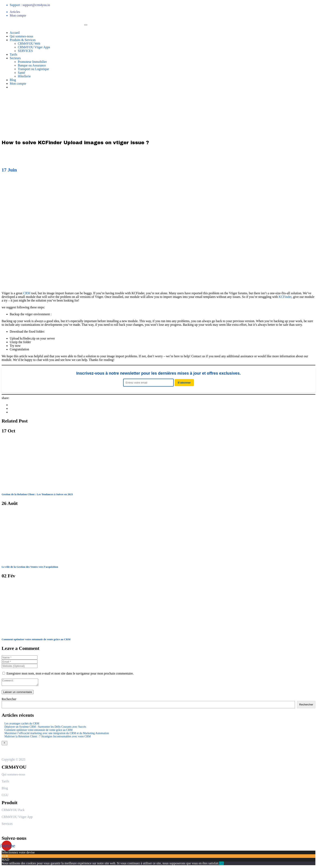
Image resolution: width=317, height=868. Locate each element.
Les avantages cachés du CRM (22, 725)
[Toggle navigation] (86, 25)
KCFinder (285, 297)
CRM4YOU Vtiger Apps (34, 47)
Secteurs (15, 58)
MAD (5, 861)
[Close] (4, 744)
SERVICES (25, 51)
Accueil (15, 33)
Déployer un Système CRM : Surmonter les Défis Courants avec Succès (45, 728)
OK (221, 864)
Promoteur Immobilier (32, 62)
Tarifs (13, 54)
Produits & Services (23, 40)
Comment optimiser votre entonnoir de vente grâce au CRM (39, 731)
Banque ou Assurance (32, 65)
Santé (21, 73)
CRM (27, 293)
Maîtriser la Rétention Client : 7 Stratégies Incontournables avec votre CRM (48, 738)
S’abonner (184, 383)
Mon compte (18, 15)
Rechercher (9, 700)
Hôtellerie (24, 76)
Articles (15, 12)
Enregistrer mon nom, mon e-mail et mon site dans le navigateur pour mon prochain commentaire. (70, 673)
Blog (13, 80)
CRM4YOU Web (29, 44)
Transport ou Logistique (33, 69)
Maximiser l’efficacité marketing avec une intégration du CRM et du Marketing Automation (57, 734)
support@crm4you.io (36, 5)
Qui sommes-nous (21, 36)
